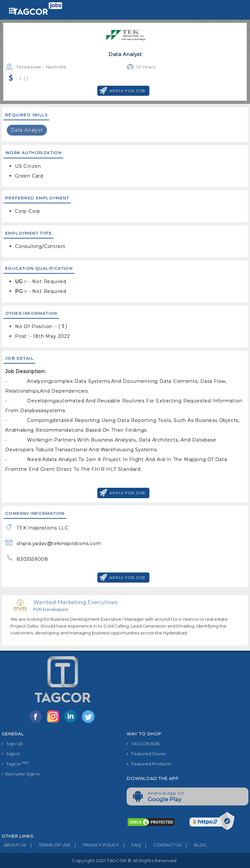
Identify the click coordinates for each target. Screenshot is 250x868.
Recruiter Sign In (21, 774)
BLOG (194, 845)
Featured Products (149, 764)
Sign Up (12, 744)
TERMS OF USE (49, 845)
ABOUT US (14, 845)
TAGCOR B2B (143, 744)
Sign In (11, 754)
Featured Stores (146, 754)
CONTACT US (161, 845)
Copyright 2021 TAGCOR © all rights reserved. (125, 861)
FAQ (130, 845)
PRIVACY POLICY (95, 845)
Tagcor (15, 764)
